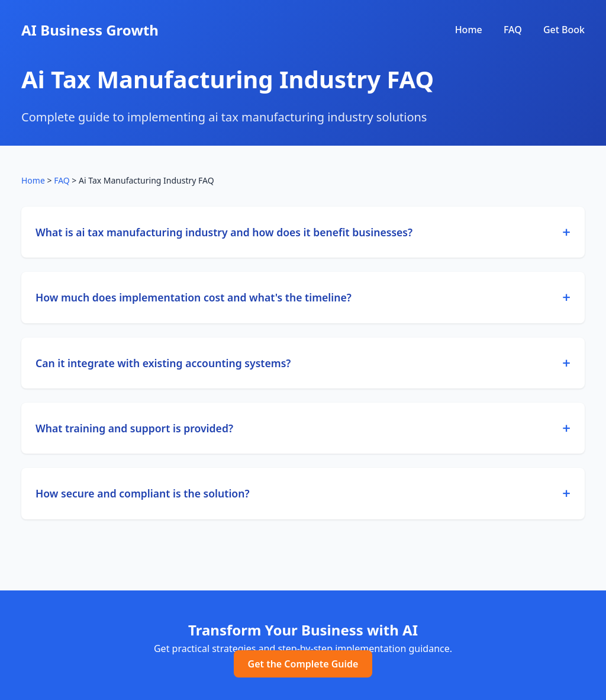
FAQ (513, 30)
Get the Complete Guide (303, 664)
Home (469, 30)
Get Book (564, 30)
